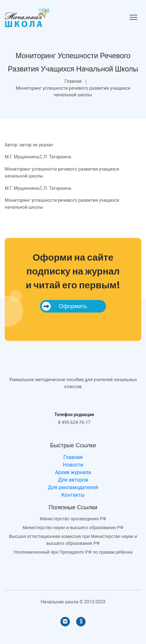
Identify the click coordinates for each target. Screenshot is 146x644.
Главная (73, 81)
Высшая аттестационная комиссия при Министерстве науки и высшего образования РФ (73, 540)
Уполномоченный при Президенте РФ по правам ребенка (73, 552)
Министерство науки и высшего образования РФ (73, 528)
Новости (73, 465)
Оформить (65, 306)
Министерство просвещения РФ (73, 519)
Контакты (73, 495)
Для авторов (73, 480)
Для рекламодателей (73, 487)
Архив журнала (73, 472)
